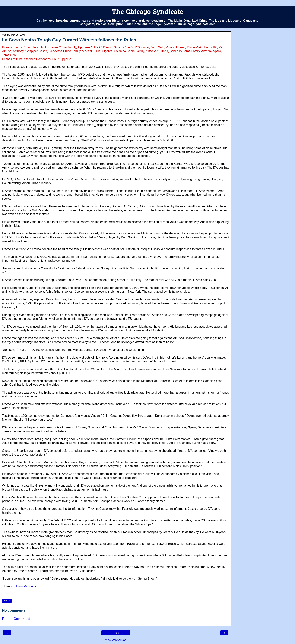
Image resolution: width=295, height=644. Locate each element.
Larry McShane (26, 586)
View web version (116, 640)
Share (7, 601)
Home (116, 633)
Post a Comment (16, 619)
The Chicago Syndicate (147, 12)
